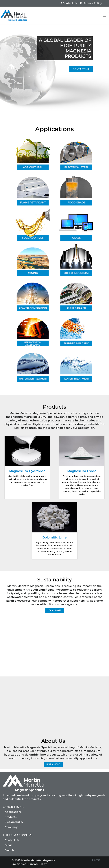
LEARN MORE (55, 610)
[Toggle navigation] (104, 15)
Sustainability (14, 822)
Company (11, 827)
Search (9, 850)
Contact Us (68, 3)
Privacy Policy (91, 3)
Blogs (9, 845)
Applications (54, 129)
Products (11, 817)
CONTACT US (81, 69)
